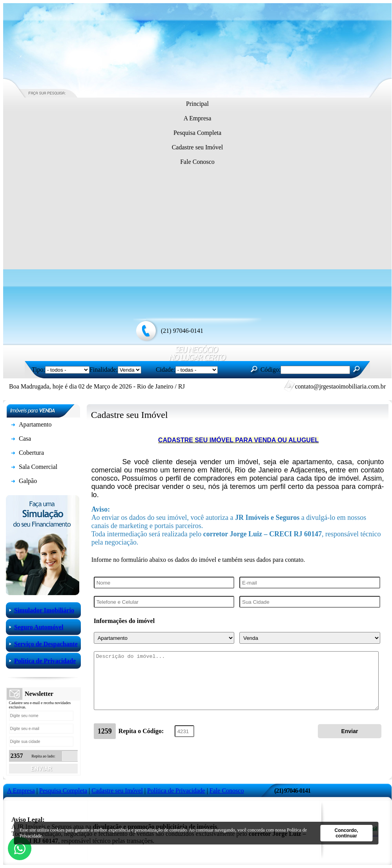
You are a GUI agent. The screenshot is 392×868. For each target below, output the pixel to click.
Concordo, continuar (346, 833)
